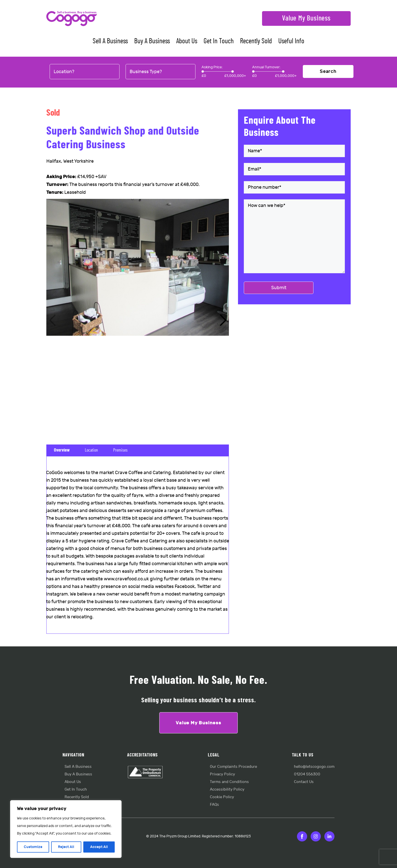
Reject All (66, 847)
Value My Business (306, 18)
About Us (187, 41)
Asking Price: (212, 67)
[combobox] (85, 72)
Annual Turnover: (266, 67)
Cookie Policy (222, 797)
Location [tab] (91, 450)
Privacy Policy (222, 774)
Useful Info (291, 41)
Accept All (99, 847)
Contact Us (304, 782)
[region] (66, 829)
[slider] (203, 71)
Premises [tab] (120, 450)
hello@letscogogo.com (314, 767)
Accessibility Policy (227, 789)
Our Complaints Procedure (233, 767)
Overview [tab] (62, 450)
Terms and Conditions (229, 782)
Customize (33, 847)
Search (328, 71)
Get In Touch (219, 41)
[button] (223, 321)
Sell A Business (110, 41)
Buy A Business (152, 41)
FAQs (214, 805)
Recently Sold (256, 41)
